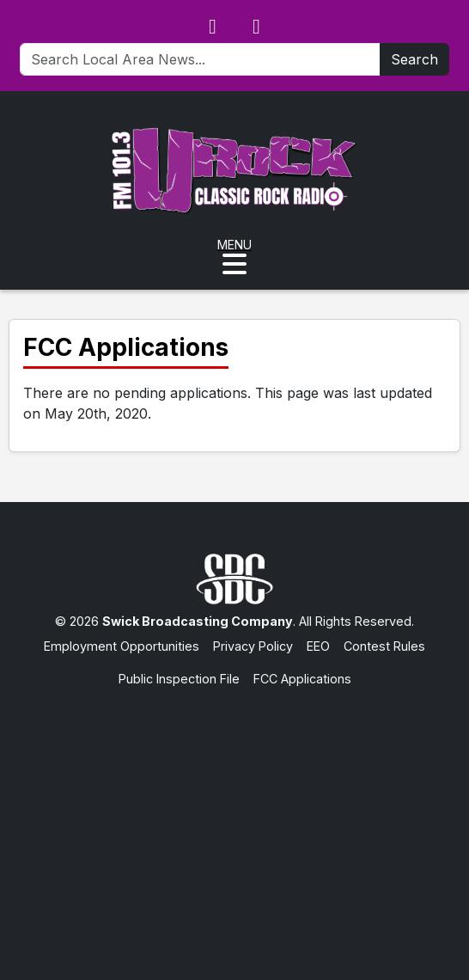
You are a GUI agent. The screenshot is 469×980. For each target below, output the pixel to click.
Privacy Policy (253, 646)
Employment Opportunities (122, 646)
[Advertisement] (234, 817)
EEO (318, 646)
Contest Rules (384, 646)
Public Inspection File (179, 679)
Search (414, 59)
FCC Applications (302, 679)
